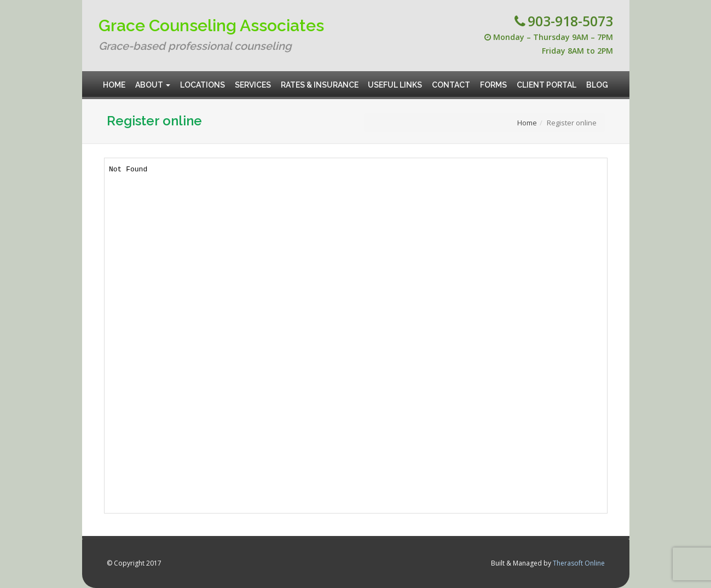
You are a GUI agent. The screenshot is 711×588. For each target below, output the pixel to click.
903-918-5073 (570, 21)
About (153, 80)
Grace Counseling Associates (211, 25)
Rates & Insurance (320, 80)
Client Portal (547, 80)
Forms (493, 80)
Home (115, 80)
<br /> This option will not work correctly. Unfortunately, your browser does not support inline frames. (356, 336)
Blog (597, 80)
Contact (451, 80)
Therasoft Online (579, 563)
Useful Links (395, 80)
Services (253, 80)
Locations (203, 80)
